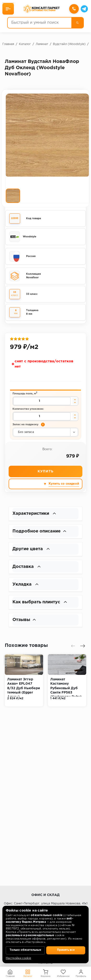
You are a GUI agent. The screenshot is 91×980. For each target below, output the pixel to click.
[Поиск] (77, 23)
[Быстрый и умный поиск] (40, 23)
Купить (45, 471)
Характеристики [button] (34, 514)
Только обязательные (25, 950)
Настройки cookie (18, 958)
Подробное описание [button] (39, 531)
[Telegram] (84, 9)
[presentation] (73, 646)
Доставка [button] (27, 567)
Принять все (66, 950)
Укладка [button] (26, 584)
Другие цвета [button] (31, 549)
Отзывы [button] (24, 620)
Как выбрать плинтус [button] (40, 602)
